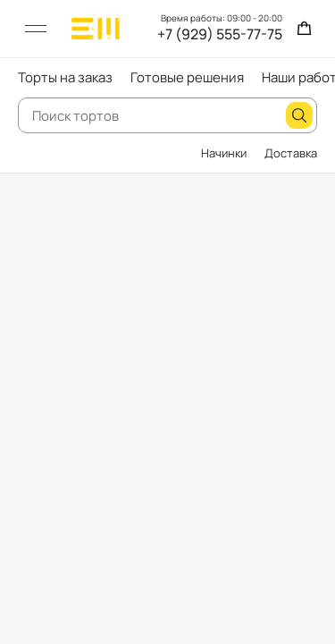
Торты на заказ (65, 77)
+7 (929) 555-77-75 (220, 35)
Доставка (291, 153)
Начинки (224, 153)
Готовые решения (187, 77)
